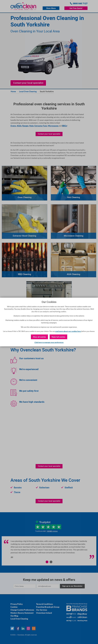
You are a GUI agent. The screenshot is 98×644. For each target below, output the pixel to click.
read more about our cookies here (68, 331)
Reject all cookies (58, 337)
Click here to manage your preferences (49, 342)
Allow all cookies (39, 337)
